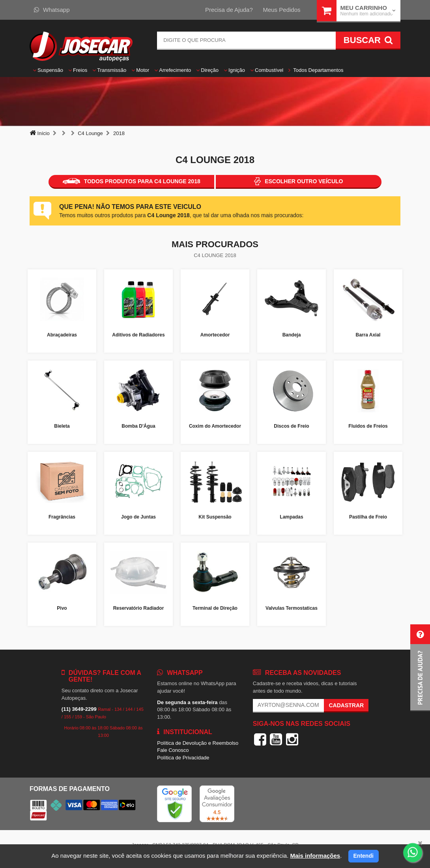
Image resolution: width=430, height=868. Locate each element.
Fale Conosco (173, 750)
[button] (420, 668)
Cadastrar (346, 705)
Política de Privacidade (183, 758)
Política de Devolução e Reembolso (198, 743)
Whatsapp (52, 10)
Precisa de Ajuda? (229, 10)
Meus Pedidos (281, 10)
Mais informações (315, 856)
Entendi (364, 856)
